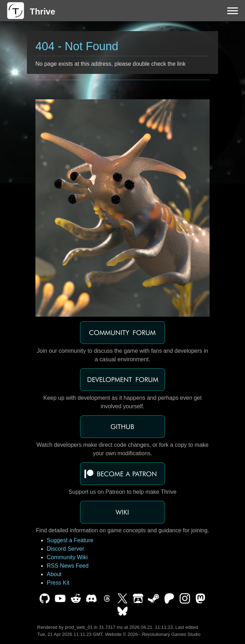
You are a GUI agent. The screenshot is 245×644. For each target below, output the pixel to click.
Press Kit (58, 583)
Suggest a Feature (70, 540)
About (54, 574)
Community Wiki (67, 557)
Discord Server (65, 549)
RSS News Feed (68, 566)
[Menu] (233, 11)
